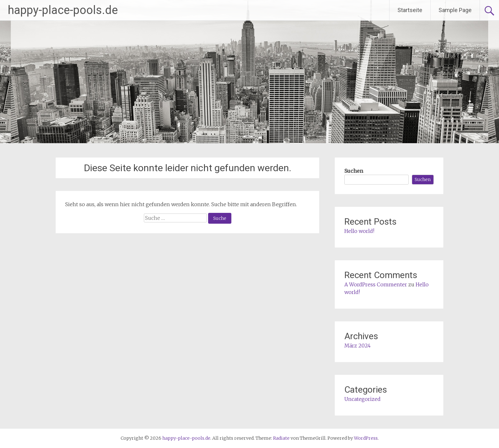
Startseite (410, 10)
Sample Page (455, 10)
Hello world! (359, 231)
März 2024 (358, 346)
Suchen (354, 171)
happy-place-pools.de (63, 10)
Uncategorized (362, 399)
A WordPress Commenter (376, 284)
